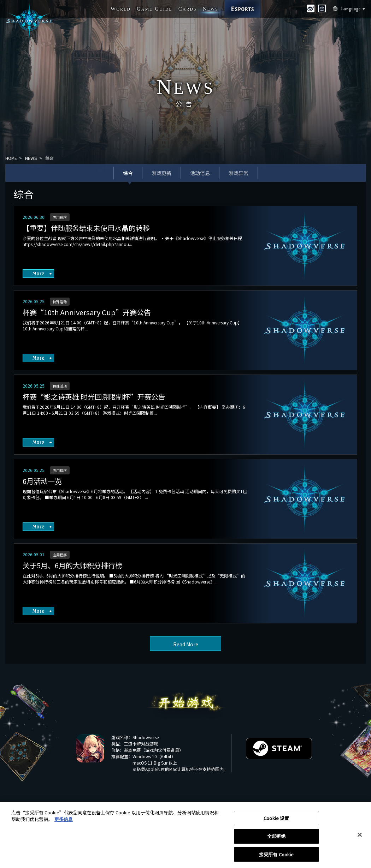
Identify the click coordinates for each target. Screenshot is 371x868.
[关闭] (360, 837)
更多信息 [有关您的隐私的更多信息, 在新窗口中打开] (64, 822)
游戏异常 (238, 173)
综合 (128, 173)
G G (155, 9)
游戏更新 (161, 173)
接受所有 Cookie (276, 857)
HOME (11, 158)
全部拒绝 (276, 839)
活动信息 (200, 173)
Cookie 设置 (276, 821)
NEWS (31, 158)
